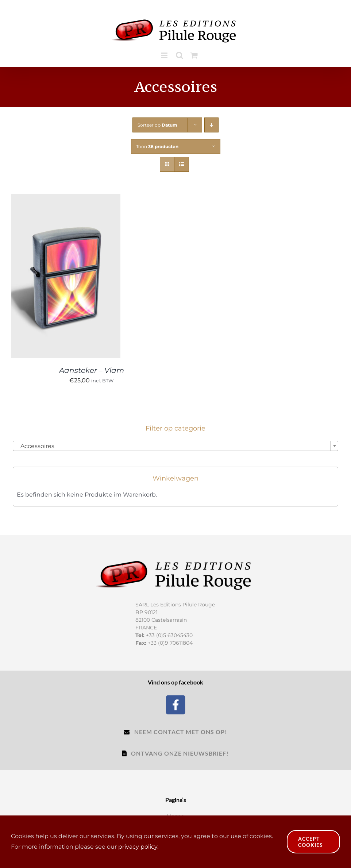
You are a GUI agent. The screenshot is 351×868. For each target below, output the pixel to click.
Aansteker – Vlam (92, 370)
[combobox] (175, 446)
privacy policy (138, 847)
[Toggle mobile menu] (165, 55)
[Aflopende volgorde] (211, 125)
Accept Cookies (310, 842)
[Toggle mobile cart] (194, 55)
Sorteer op (157, 125)
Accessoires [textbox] (35, 446)
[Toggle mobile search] (180, 55)
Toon (157, 146)
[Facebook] (176, 704)
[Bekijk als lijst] (182, 164)
